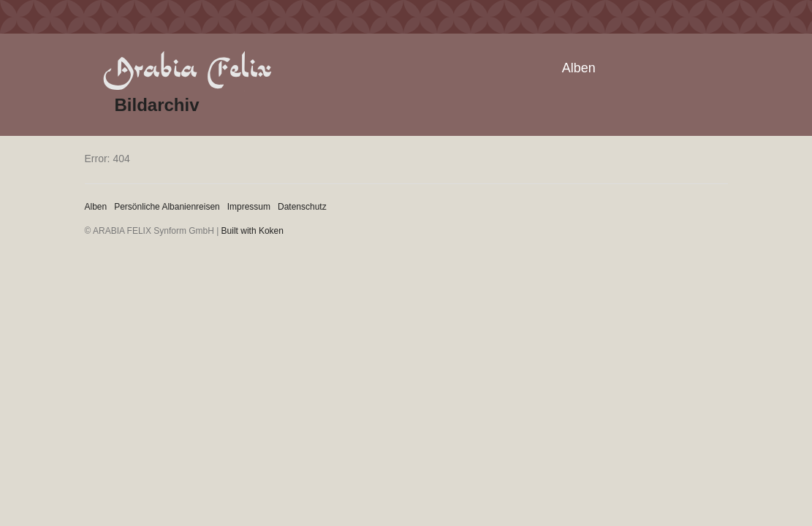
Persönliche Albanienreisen (167, 207)
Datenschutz (302, 207)
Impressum (249, 207)
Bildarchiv (157, 105)
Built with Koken (253, 231)
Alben (579, 68)
